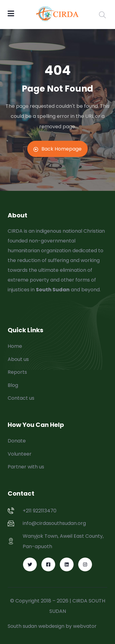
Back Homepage (57, 149)
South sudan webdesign (36, 626)
